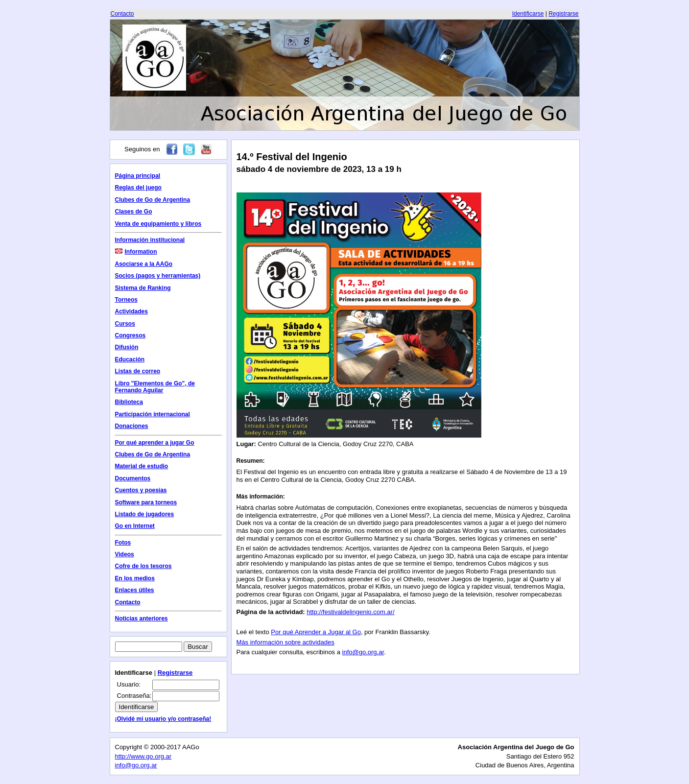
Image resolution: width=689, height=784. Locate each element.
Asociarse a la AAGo (144, 264)
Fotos (123, 543)
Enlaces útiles (135, 590)
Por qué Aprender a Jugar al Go (316, 632)
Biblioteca (129, 402)
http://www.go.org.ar (143, 756)
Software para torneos (146, 502)
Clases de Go (134, 212)
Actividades (131, 311)
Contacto (122, 14)
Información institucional (150, 240)
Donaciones (132, 426)
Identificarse (528, 14)
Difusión (127, 347)
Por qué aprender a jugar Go (155, 443)
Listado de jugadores (145, 514)
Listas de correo (138, 371)
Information (136, 252)
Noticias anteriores (142, 618)
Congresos (131, 335)
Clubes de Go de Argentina (153, 200)
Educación (130, 359)
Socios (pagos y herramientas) (158, 276)
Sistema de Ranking (143, 288)
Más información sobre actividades (285, 642)
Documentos (133, 478)
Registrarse (563, 14)
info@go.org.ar (363, 652)
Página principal (138, 176)
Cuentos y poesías (141, 490)
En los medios (135, 578)
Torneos (126, 300)
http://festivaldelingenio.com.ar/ (350, 612)
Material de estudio (142, 466)
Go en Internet (135, 526)
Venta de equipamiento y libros (158, 224)
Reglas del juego (138, 188)
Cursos (125, 324)
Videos (125, 554)
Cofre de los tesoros (143, 566)
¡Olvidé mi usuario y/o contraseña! (163, 719)
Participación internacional (153, 414)
